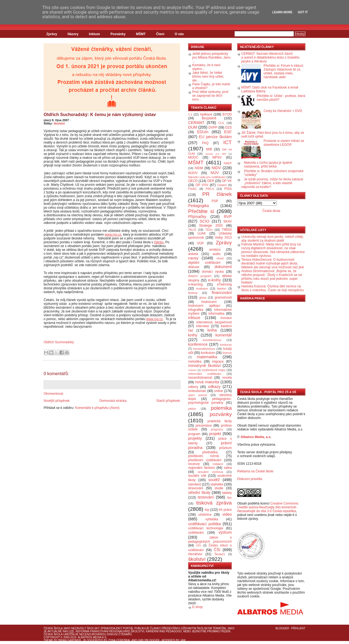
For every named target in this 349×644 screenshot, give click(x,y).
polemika (221, 408)
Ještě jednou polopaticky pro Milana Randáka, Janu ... (211, 57)
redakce (218, 464)
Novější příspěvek (57, 401)
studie (219, 488)
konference (198, 344)
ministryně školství (204, 366)
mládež (192, 370)
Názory (73, 34)
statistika (217, 484)
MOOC (193, 157)
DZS (228, 127)
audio (217, 254)
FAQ (205, 143)
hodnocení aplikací (204, 306)
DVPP (213, 127)
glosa (203, 297)
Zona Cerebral (119, 640)
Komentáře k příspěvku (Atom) (97, 408)
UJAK (202, 233)
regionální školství (201, 468)
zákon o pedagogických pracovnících (210, 540)
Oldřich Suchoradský (59, 342)
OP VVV (202, 185)
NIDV (216, 168)
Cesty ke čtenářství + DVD (283, 111)
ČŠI (217, 550)
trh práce (225, 510)
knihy (193, 335)
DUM (193, 127)
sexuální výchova (210, 472)
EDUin (203, 132)
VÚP (201, 243)
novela (227, 378)
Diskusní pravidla (250, 479)
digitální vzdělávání (204, 263)
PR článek (217, 194)
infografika (196, 310)
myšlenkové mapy (214, 370)
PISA (228, 189)
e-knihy (215, 280)
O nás (179, 34)
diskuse (194, 267)
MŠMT (141, 34)
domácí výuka (213, 272)
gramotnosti (223, 297)
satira (228, 468)
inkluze (194, 318)
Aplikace (206, 114)
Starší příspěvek (168, 401)
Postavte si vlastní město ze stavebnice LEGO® (284, 143)
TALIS (192, 230)
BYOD (227, 114)
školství (59, 123)
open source (198, 395)
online (219, 391)
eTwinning (224, 284)
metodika (195, 362)
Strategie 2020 (211, 226)
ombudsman (197, 391)
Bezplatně (209, 118)
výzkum (225, 532)
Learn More (282, 12)
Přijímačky (197, 217)
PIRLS (210, 189)
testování (206, 497)
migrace (218, 362)
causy (193, 258)
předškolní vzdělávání (205, 460)
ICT (228, 142)
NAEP (228, 163)
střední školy (199, 493)
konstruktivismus (204, 349)
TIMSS (227, 230)
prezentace (204, 426)
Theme (48, 640)
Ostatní (222, 185)
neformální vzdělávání (205, 374)
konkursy (226, 345)
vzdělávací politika (204, 524)
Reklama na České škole (255, 471)
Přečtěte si (201, 211)
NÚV (215, 173)
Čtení (160, 34)
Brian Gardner (70, 640)
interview (202, 326)
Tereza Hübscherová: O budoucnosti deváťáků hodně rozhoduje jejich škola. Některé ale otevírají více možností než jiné (273, 263)
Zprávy (52, 34)
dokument (223, 267)
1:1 (190, 114)
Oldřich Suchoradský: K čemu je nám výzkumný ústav (100, 115)
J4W (183, 640)
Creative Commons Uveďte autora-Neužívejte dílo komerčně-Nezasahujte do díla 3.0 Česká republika (268, 507)
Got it (303, 12)
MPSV (217, 157)
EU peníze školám (215, 137)
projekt (215, 434)
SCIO (204, 221)
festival (193, 293)
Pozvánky (118, 34)
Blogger (282, 628)
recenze (194, 464)
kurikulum (208, 353)
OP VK (227, 181)
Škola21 (220, 554)
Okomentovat (53, 394)
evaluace (202, 288)
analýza (215, 250)
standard (195, 484)
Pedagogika (198, 206)
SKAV (228, 221)
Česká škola (271, 211)
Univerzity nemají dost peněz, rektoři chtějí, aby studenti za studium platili (273, 239)
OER (210, 181)
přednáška (210, 452)
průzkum (225, 448)
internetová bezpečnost (214, 322)
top (207, 510)
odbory (193, 387)
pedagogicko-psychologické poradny (210, 401)
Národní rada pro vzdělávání (207, 177)
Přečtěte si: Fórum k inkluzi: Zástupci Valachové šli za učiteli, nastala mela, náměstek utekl (284, 71)
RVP (228, 217)
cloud (220, 258)
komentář (224, 335)
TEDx (209, 230)
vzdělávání (196, 533)
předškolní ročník (204, 456)
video (227, 514)
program (194, 434)
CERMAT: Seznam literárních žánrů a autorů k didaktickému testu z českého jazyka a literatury (270, 57)
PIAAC (192, 189)
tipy (229, 497)
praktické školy (220, 421)
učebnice (205, 515)
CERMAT (196, 123)
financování (222, 293)
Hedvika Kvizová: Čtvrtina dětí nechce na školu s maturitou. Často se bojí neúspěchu (273, 288)
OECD (193, 181)
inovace (226, 318)
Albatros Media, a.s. (256, 437)
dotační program (200, 276)
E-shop (197, 607)
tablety (227, 493)
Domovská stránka (113, 401)
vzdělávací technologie (206, 528)
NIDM (199, 168)
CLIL (221, 123)
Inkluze (94, 34)
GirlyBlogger (149, 640)
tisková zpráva (214, 503)
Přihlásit (298, 628)
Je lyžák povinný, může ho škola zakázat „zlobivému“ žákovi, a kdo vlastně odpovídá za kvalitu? (272, 183)
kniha (212, 330)
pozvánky (221, 414)
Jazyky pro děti (216, 154)
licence (227, 353)
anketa (193, 254)
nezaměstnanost (200, 378)
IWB (209, 149)
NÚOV (193, 173)
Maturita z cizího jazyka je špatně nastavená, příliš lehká (268, 165)
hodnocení (209, 302)
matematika (207, 357)
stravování (196, 488)
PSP (215, 201)
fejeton (222, 288)
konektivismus (212, 340)
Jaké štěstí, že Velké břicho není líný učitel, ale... (208, 77)
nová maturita (207, 382)
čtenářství (195, 554)
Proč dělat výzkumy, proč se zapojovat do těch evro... (210, 96)
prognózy (217, 429)
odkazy (214, 387)
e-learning (195, 284)
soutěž (214, 480)
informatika (216, 314)
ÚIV (198, 545)
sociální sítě (197, 476)
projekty (195, 438)
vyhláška (212, 519)
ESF (228, 132)
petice (192, 409)
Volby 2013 (223, 238)
